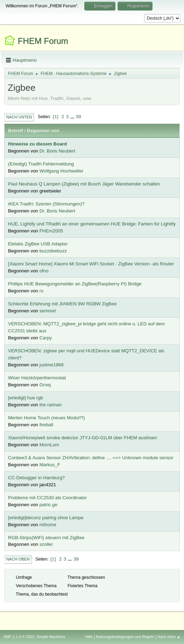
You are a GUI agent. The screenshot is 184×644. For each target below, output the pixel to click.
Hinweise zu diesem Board (37, 144)
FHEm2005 (51, 231)
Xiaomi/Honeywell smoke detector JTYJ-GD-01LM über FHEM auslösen (83, 438)
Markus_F (50, 465)
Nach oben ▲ (169, 637)
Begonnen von (43, 131)
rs (41, 291)
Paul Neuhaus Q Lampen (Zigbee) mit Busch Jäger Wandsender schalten (84, 184)
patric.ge (48, 505)
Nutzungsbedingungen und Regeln (125, 637)
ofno (44, 271)
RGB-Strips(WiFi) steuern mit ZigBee (46, 538)
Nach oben (18, 559)
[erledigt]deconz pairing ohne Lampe (46, 518)
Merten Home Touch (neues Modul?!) (47, 418)
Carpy (46, 338)
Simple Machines (51, 637)
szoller (46, 544)
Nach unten (19, 117)
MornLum (49, 445)
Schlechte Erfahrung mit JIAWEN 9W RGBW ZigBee (62, 304)
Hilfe (89, 637)
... (73, 117)
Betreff (16, 131)
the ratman (51, 405)
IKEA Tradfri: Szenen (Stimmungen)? (46, 204)
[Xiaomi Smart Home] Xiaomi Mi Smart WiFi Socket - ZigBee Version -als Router (91, 264)
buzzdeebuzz (53, 251)
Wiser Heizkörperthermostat (37, 378)
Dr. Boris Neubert (57, 151)
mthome (48, 525)
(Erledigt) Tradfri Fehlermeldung (41, 164)
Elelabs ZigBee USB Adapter (38, 244)
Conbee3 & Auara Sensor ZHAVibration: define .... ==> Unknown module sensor (91, 458)
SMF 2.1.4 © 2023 (19, 637)
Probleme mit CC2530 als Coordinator (47, 498)
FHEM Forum (43, 41)
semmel (48, 311)
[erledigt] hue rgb (26, 398)
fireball (46, 425)
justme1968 (52, 365)
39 (79, 117)
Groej (45, 385)
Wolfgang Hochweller (62, 171)
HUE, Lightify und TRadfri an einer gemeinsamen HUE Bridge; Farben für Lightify (92, 224)
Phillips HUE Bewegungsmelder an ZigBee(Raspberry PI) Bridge (75, 284)
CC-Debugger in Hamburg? (36, 478)
